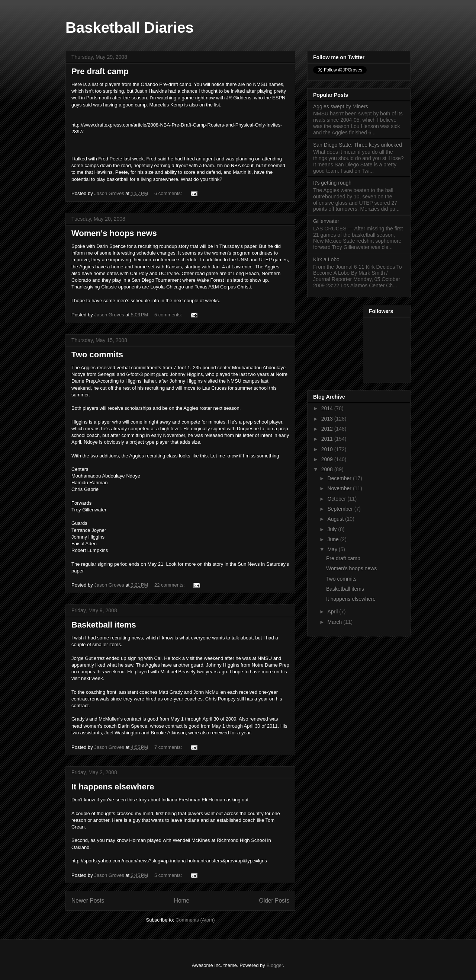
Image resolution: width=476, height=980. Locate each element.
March (335, 622)
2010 (328, 449)
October (337, 499)
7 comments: (169, 747)
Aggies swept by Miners (341, 106)
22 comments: (170, 585)
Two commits (97, 355)
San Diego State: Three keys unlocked (358, 145)
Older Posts (274, 901)
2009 (328, 459)
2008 (328, 469)
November (340, 488)
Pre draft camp (100, 71)
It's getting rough (332, 183)
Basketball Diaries (130, 28)
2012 (328, 429)
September (341, 509)
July (333, 529)
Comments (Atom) (195, 920)
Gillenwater (326, 221)
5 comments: (169, 315)
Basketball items (104, 625)
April (333, 612)
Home (182, 901)
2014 (328, 408)
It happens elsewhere (113, 787)
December (340, 478)
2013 (328, 419)
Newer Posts (88, 901)
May (333, 549)
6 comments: (169, 193)
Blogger (274, 965)
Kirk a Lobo (326, 259)
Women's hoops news (114, 233)
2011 (328, 439)
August (336, 519)
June (334, 539)
